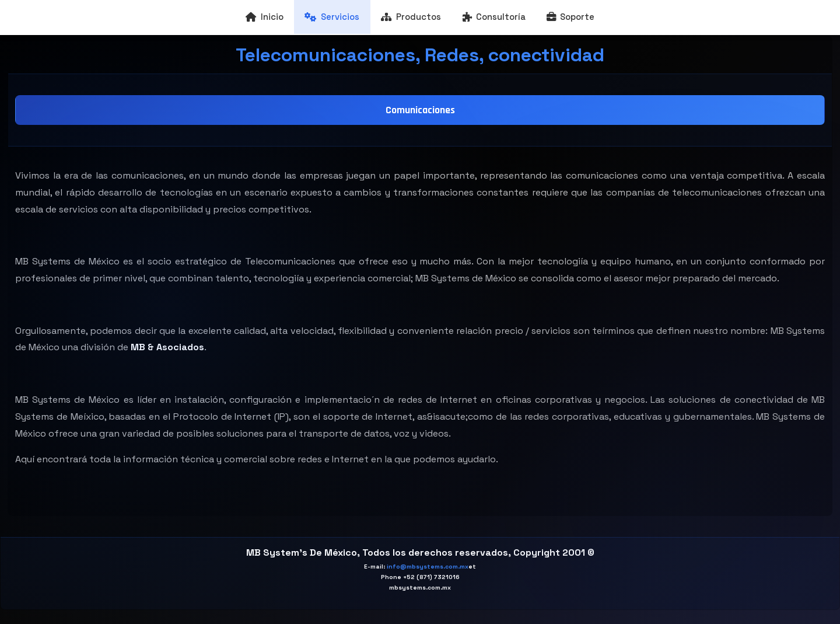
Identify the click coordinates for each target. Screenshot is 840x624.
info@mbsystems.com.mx (428, 567)
